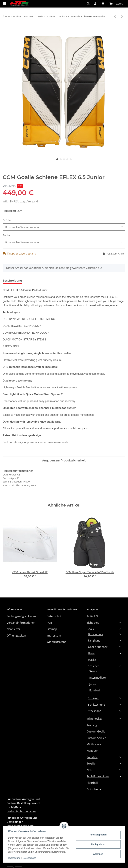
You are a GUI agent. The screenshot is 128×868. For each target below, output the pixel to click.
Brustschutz (96, 634)
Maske (92, 660)
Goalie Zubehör (98, 647)
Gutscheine (94, 789)
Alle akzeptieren (98, 835)
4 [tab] (67, 159)
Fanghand (94, 641)
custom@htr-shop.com (21, 811)
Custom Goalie (96, 731)
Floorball (92, 783)
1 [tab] (57, 159)
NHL (89, 770)
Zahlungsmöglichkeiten (21, 616)
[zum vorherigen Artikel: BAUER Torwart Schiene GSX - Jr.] (115, 16)
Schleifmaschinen (98, 776)
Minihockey (94, 744)
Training (92, 725)
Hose (91, 653)
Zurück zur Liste (13, 16)
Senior (93, 671)
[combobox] (64, 227)
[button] (89, 4)
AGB (49, 623)
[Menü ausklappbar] (4, 2)
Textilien (92, 764)
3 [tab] (64, 159)
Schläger (93, 698)
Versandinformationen (21, 623)
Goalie (91, 629)
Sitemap (52, 629)
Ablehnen (98, 854)
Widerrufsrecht (56, 642)
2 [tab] (61, 159)
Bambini (94, 690)
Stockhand (95, 711)
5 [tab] (71, 159)
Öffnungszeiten (16, 636)
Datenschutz (29, 858)
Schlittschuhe (96, 705)
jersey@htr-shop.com (20, 826)
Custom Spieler (96, 738)
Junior (93, 684)
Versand (33, 201)
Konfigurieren (98, 844)
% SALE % (92, 616)
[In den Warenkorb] (5, 28)
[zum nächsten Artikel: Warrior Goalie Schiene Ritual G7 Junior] (122, 16)
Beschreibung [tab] (12, 281)
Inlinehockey (94, 719)
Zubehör (92, 757)
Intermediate (97, 678)
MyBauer (92, 751)
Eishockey (93, 623)
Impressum (14, 858)
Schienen (94, 666)
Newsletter (13, 629)
